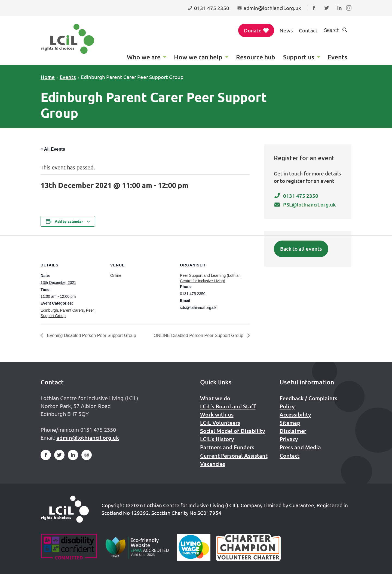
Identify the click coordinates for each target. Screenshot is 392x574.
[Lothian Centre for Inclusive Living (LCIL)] (68, 39)
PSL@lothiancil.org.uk (305, 204)
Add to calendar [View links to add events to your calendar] (69, 221)
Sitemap (290, 423)
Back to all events (301, 249)
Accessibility (295, 414)
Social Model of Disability (232, 431)
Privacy (289, 439)
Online (116, 275)
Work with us (217, 414)
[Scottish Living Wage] (194, 547)
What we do (215, 398)
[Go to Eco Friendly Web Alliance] (137, 547)
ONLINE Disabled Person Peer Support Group (199, 335)
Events (68, 77)
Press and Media (300, 447)
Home (48, 77)
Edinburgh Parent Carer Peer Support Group (132, 77)
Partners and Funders (227, 447)
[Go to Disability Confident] (69, 547)
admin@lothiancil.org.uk (88, 438)
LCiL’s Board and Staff (228, 406)
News (286, 30)
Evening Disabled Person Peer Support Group (91, 335)
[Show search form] (336, 30)
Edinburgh (49, 310)
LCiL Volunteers (220, 423)
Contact (308, 30)
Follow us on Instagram (350, 13)
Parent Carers (72, 310)
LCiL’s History (217, 439)
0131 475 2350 (296, 196)
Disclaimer (293, 431)
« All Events (53, 149)
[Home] (65, 509)
